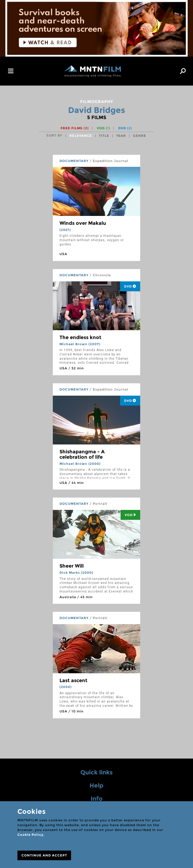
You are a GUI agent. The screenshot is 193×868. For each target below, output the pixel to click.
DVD (125, 128)
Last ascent (73, 681)
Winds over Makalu (83, 223)
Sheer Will (72, 566)
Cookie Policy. (31, 835)
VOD (103, 128)
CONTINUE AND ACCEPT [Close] (44, 855)
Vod (130, 515)
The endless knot (80, 337)
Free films (75, 128)
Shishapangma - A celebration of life (82, 454)
